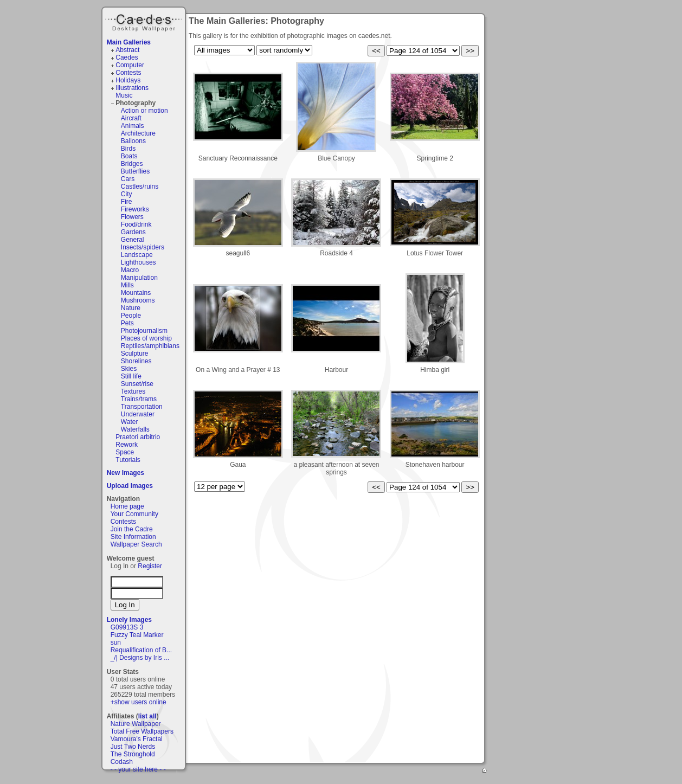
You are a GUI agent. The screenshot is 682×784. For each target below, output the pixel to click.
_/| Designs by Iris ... (140, 658)
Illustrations (132, 88)
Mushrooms (138, 300)
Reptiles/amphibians (150, 346)
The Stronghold (133, 754)
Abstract (127, 50)
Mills (127, 285)
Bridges (132, 164)
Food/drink (136, 224)
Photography (136, 103)
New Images (126, 473)
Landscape (137, 255)
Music (124, 95)
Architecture (138, 133)
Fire (127, 202)
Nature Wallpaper (136, 724)
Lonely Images (129, 620)
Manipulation (139, 278)
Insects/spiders (143, 247)
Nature (131, 308)
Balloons (133, 141)
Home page (127, 506)
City (127, 194)
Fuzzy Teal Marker (137, 635)
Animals (133, 126)
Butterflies (135, 171)
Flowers (132, 217)
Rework (127, 445)
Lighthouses (139, 262)
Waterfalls (135, 429)
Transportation (142, 407)
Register (150, 566)
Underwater (138, 414)
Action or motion (144, 111)
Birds (128, 149)
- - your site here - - (138, 769)
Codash (122, 762)
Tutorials (128, 460)
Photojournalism (144, 331)
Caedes (145, 21)
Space (125, 452)
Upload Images (130, 486)
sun (116, 642)
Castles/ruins (140, 187)
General (133, 240)
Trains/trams (139, 399)
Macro (130, 270)
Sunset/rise (137, 384)
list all (147, 716)
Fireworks (135, 209)
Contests (128, 73)
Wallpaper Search (136, 544)
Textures (133, 391)
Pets (127, 323)
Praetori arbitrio (138, 437)
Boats (129, 156)
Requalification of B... (141, 650)
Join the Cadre (132, 529)
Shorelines (136, 361)
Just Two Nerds (133, 747)
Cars (128, 179)
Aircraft (131, 118)
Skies (129, 369)
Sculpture (135, 354)
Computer (130, 65)
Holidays (128, 80)
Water (130, 422)
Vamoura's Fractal (137, 739)
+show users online (139, 702)
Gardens (133, 232)
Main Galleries (129, 42)
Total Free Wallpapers (142, 731)
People (131, 316)
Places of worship (146, 338)
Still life (131, 376)
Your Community (134, 514)
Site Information (133, 537)
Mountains (136, 293)
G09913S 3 (127, 627)
